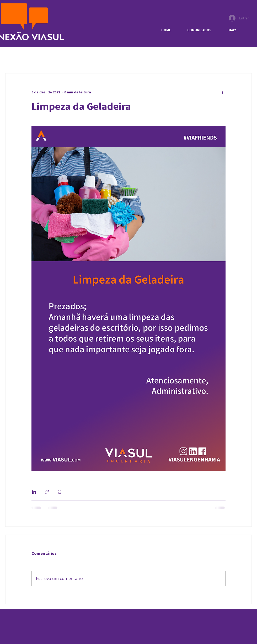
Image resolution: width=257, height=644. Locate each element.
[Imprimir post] (60, 492)
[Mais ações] (222, 92)
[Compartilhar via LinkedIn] (34, 492)
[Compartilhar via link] (47, 492)
